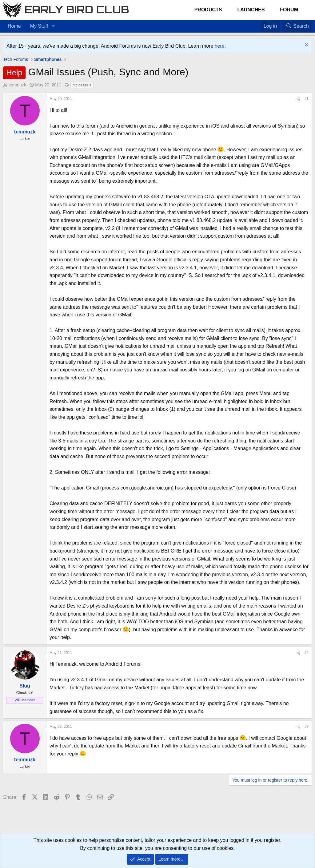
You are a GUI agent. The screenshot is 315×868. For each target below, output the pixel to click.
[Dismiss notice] (306, 45)
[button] (53, 26)
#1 (307, 99)
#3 (307, 727)
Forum (289, 10)
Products (208, 10)
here (220, 46)
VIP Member (25, 700)
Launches (251, 10)
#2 (307, 653)
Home (14, 26)
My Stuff (39, 26)
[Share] (298, 99)
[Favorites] (257, 22)
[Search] (297, 26)
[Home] (251, 22)
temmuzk (17, 85)
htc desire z (82, 85)
